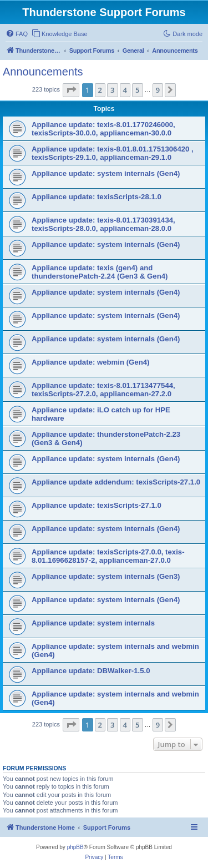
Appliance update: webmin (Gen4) (91, 362)
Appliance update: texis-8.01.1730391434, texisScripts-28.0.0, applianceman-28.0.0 (103, 224)
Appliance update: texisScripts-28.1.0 (97, 197)
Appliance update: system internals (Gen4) (106, 173)
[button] (71, 90)
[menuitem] (17, 34)
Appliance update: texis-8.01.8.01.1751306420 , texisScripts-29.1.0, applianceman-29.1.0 (113, 153)
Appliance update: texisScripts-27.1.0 (97, 505)
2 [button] (100, 90)
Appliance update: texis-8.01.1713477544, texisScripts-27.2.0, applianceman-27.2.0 (103, 390)
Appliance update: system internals (93, 623)
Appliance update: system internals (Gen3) (106, 576)
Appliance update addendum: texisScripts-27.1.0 (116, 482)
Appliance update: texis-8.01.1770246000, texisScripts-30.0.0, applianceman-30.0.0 (103, 129)
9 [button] (158, 90)
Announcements (43, 72)
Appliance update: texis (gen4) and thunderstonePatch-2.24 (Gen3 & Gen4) (100, 272)
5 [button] (137, 90)
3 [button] (112, 90)
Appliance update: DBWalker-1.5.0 (91, 671)
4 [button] (125, 90)
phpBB (75, 847)
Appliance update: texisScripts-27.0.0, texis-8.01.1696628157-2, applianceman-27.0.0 (108, 556)
